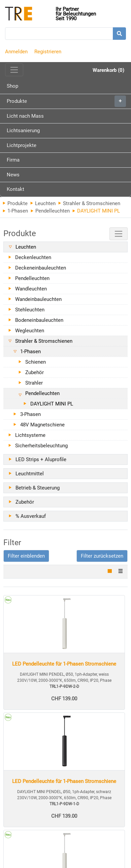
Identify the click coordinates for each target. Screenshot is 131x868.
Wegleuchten (30, 331)
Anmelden (16, 52)
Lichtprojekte (22, 145)
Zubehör (35, 372)
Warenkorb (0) (108, 70)
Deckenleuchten (33, 257)
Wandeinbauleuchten (38, 299)
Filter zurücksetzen (102, 556)
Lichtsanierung (23, 131)
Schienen (36, 362)
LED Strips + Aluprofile (41, 459)
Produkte (66, 101)
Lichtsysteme (30, 435)
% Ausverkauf (31, 516)
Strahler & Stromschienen (89, 203)
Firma (13, 160)
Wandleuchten (31, 289)
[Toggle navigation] (14, 70)
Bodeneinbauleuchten (39, 320)
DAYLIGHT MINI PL (52, 404)
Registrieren (48, 52)
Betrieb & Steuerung (38, 488)
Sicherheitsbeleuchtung (41, 446)
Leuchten (43, 203)
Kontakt (15, 189)
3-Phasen (30, 414)
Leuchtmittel (30, 474)
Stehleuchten (30, 310)
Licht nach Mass (25, 116)
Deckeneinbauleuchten (41, 268)
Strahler (34, 383)
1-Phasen (15, 211)
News (13, 175)
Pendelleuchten (50, 211)
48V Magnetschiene (42, 425)
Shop (12, 86)
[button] (26, 556)
